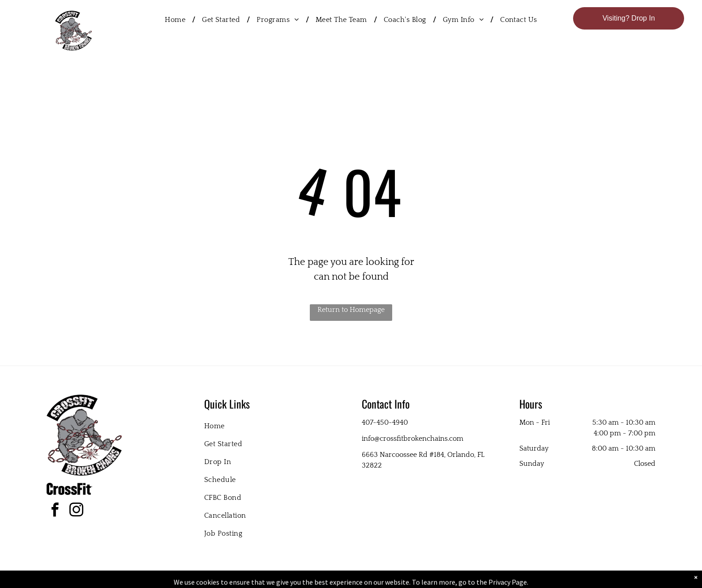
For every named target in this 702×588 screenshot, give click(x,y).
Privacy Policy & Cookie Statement (295, 579)
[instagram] (76, 511)
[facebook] (55, 511)
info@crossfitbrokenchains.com (413, 439)
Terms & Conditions (425, 579)
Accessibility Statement (369, 579)
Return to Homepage (351, 310)
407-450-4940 (385, 422)
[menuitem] (177, 20)
